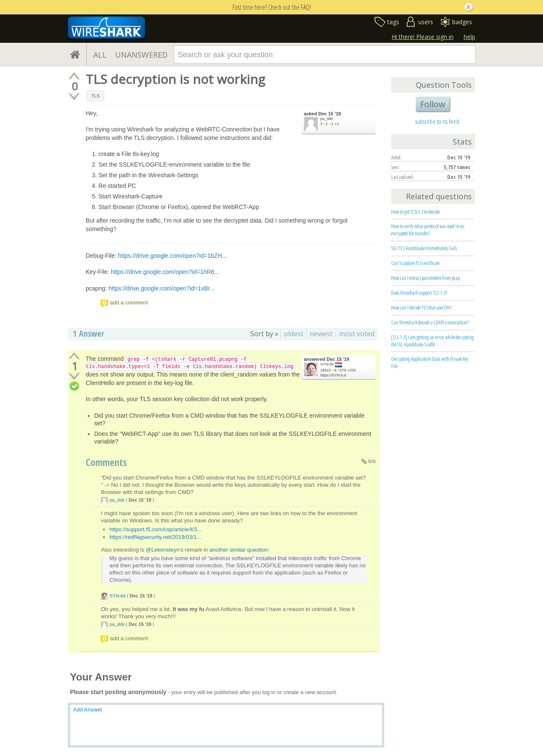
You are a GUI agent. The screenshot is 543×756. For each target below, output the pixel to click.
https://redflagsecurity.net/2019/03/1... (155, 537)
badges (462, 22)
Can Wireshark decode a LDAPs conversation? (430, 322)
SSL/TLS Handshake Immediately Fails (424, 248)
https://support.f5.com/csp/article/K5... (155, 529)
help (469, 37)
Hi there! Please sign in (423, 37)
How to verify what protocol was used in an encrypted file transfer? (428, 230)
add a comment (129, 303)
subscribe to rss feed (437, 121)
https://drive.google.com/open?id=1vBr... (162, 288)
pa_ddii (326, 119)
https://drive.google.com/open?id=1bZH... (172, 256)
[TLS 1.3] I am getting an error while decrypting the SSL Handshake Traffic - (432, 341)
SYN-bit (327, 364)
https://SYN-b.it (333, 375)
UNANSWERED (141, 55)
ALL (100, 55)
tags (393, 22)
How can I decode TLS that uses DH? (421, 307)
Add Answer (88, 710)
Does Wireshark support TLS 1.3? (419, 293)
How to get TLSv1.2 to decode (416, 212)
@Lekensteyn (163, 550)
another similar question (239, 550)
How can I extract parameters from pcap (425, 278)
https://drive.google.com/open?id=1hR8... (165, 272)
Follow (433, 104)
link (372, 461)
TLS (95, 96)
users (426, 22)
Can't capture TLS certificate (415, 263)
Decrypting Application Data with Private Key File (430, 362)
